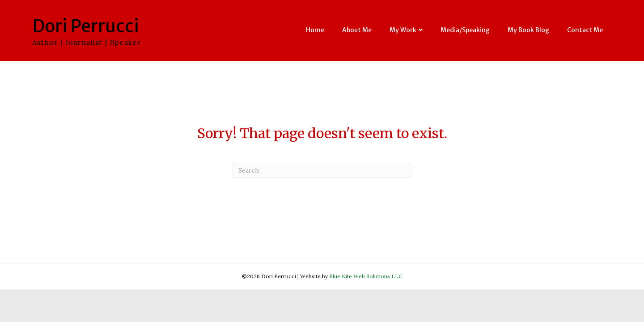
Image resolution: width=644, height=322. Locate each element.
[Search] (322, 170)
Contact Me (585, 30)
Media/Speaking (465, 30)
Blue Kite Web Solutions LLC (366, 276)
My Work (403, 30)
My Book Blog (528, 30)
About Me (357, 30)
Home (315, 30)
